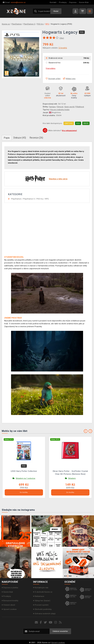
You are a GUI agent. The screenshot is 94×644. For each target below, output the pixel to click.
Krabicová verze (56, 58)
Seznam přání (53, 79)
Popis (7, 138)
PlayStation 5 (29, 199)
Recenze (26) (36, 138)
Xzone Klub (84, 2)
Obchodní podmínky (42, 609)
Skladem (72, 478)
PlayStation (16, 199)
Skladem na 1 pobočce (26, 478)
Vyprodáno (51, 68)
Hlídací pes (69, 79)
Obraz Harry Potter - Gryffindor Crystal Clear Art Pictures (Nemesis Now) (70, 473)
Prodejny (63, 2)
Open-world (69, 107)
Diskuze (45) (20, 138)
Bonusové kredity (10, 601)
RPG (47, 199)
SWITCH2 (69, 123)
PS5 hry (40, 199)
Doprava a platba (10, 588)
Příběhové (80, 107)
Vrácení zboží (8, 605)
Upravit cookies (9, 609)
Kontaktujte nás (41, 588)
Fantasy (52, 107)
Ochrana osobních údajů (44, 614)
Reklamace (39, 596)
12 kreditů (63, 48)
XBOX (86, 123)
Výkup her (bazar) (42, 601)
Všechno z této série (58, 179)
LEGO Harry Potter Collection (24, 471)
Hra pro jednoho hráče (60, 110)
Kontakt (53, 2)
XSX (78, 123)
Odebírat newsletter (60, 631)
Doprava (73, 2)
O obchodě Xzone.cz (43, 592)
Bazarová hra (55, 63)
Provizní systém (41, 605)
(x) (62, 38)
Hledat (56, 11)
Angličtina (55, 113)
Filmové (60, 107)
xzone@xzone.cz (14, 2)
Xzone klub (7, 592)
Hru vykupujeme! (69, 131)
